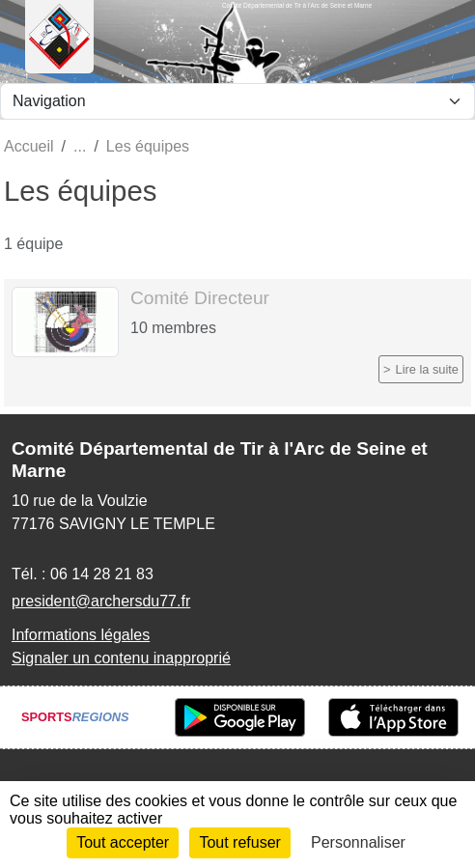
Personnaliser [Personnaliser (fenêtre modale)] (358, 842)
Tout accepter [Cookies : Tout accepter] (123, 842)
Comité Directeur (200, 298)
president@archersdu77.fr (101, 601)
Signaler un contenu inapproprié (121, 658)
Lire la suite (427, 369)
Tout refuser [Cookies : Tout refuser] (239, 842)
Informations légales (81, 635)
